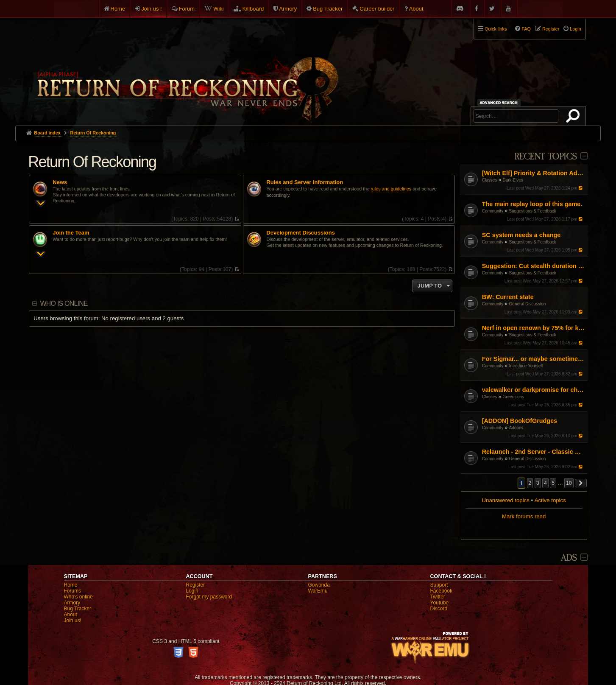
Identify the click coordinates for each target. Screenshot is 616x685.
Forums (73, 591)
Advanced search (500, 102)
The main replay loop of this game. (532, 204)
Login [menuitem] (575, 29)
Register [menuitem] (551, 29)
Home (118, 9)
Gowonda (319, 585)
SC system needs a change (521, 235)
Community (493, 211)
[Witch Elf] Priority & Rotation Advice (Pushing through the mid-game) (534, 173)
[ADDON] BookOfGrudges (520, 421)
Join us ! (151, 9)
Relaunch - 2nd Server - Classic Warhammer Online (534, 452)
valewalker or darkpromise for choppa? (534, 390)
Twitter (438, 597)
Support (439, 585)
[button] (581, 483)
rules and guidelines (391, 189)
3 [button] (538, 483)
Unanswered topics (506, 500)
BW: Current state (508, 297)
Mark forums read (524, 516)
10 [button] (569, 483)
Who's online (78, 597)
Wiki (219, 9)
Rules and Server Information (305, 182)
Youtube (440, 603)
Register (196, 585)
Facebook (442, 591)
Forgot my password (209, 597)
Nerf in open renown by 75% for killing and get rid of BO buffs (534, 328)
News (60, 182)
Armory (288, 9)
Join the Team (71, 233)
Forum (187, 9)
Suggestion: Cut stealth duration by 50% (534, 266)
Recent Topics (545, 157)
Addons (516, 428)
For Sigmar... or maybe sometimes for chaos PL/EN (534, 359)
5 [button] (553, 483)
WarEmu (318, 591)
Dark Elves (513, 180)
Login (192, 591)
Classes (490, 180)
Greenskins (514, 397)
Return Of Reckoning (92, 162)
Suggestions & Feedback (533, 211)
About (416, 9)
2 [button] (530, 483)
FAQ (526, 29)
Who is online (64, 303)
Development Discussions (301, 233)
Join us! (73, 621)
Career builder (377, 9)
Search (574, 117)
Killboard (253, 9)
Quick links (496, 29)
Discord (439, 609)
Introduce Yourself (526, 366)
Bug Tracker (328, 9)
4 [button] (545, 483)
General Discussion (528, 304)
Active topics (550, 500)
